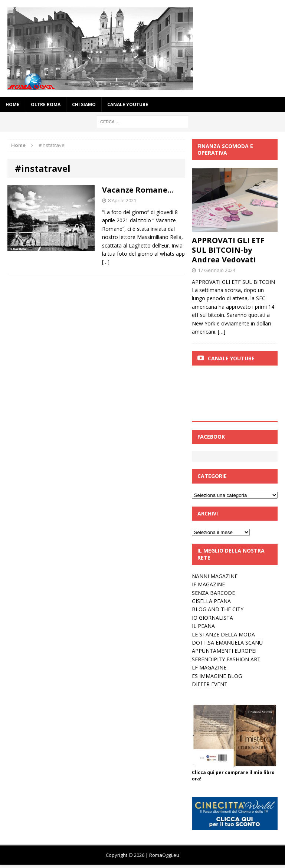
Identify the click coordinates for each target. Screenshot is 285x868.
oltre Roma (46, 104)
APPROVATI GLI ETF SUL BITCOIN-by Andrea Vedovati (228, 250)
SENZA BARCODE (213, 593)
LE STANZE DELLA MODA (223, 634)
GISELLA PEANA (211, 601)
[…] (106, 262)
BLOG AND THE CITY (218, 609)
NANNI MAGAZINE (215, 576)
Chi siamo (84, 104)
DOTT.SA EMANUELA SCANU (227, 643)
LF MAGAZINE (209, 667)
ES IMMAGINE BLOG (217, 676)
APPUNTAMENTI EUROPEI (224, 651)
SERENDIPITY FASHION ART (226, 659)
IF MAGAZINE (208, 584)
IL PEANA (203, 626)
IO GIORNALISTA (212, 618)
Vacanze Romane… (138, 190)
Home (12, 104)
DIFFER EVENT (210, 684)
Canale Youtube (231, 358)
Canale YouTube (128, 104)
